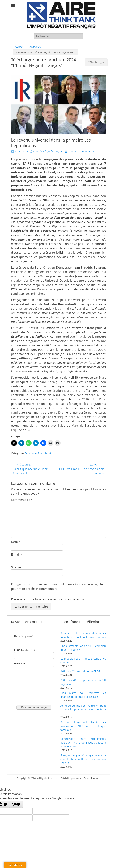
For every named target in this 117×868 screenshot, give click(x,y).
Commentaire (22, 500)
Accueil (20, 47)
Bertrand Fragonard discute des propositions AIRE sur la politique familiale (83, 726)
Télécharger (96, 62)
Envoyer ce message (34, 707)
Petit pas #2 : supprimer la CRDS (80, 671)
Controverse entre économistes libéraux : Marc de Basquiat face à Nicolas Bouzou (83, 743)
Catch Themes (92, 778)
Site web (17, 567)
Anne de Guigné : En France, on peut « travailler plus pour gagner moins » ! (83, 709)
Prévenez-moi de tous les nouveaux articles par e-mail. (49, 599)
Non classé (45, 453)
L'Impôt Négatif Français (48, 151)
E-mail (16, 555)
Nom (16, 542)
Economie (35, 47)
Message (19, 663)
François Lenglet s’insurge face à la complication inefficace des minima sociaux (83, 759)
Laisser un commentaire (82, 151)
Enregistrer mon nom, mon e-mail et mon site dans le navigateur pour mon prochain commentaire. (58, 587)
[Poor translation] (16, 804)
